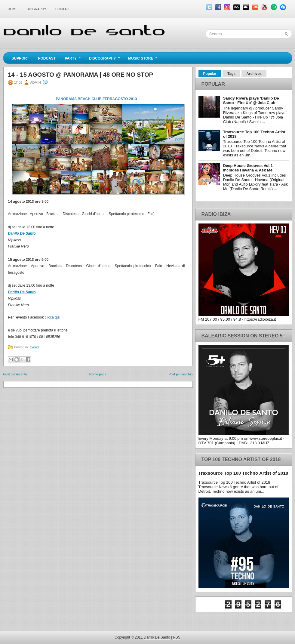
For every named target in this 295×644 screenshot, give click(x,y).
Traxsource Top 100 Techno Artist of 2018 (243, 473)
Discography (106, 57)
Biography (37, 9)
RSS (177, 637)
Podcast (47, 58)
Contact (63, 9)
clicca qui (52, 317)
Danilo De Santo (22, 233)
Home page (98, 374)
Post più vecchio (180, 374)
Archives (254, 74)
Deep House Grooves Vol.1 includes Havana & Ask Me (248, 168)
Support (20, 58)
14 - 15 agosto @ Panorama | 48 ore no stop (81, 75)
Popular (210, 74)
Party (75, 57)
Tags (231, 74)
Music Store (144, 57)
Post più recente (15, 374)
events (34, 347)
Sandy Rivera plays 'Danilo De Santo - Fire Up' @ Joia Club (251, 100)
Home (13, 9)
